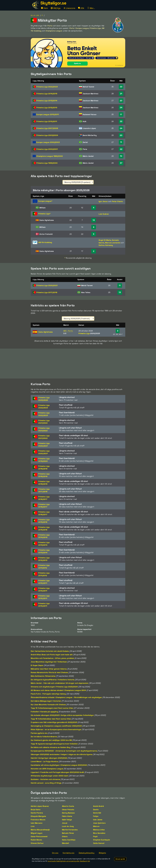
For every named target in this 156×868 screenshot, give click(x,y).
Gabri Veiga (67, 820)
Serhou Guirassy (106, 245)
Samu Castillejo (69, 840)
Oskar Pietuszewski (39, 836)
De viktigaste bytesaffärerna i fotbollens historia (53, 680)
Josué (65, 823)
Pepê (95, 836)
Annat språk (120, 859)
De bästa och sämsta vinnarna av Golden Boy (50, 747)
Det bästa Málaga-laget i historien (46, 701)
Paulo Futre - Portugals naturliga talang (48, 694)
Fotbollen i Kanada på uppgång (44, 712)
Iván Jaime (98, 820)
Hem (44, 8)
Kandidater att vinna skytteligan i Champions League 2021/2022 (59, 765)
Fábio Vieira (67, 816)
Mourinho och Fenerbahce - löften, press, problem (52, 658)
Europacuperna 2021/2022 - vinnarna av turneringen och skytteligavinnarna (64, 751)
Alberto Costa (68, 806)
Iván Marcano (37, 823)
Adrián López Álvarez (40, 806)
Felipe (96, 816)
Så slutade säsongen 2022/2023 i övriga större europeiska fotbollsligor (62, 715)
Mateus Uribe (99, 830)
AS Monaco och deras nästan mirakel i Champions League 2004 (58, 690)
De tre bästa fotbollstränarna (44, 737)
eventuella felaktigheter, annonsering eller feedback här (69, 861)
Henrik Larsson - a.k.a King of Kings (46, 783)
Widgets (102, 853)
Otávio (65, 836)
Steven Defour (37, 843)
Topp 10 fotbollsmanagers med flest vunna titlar (52, 708)
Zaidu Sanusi (99, 843)
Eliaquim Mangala (38, 816)
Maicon (96, 826)
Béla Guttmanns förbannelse (43, 676)
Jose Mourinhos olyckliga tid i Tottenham (49, 662)
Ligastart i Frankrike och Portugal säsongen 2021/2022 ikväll (57, 772)
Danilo (96, 810)
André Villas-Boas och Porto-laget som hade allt (52, 655)
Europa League (48, 114)
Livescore (69, 8)
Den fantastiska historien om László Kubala (50, 651)
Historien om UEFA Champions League (47, 769)
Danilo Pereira (37, 813)
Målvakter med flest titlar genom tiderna (49, 669)
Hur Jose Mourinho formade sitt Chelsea (48, 705)
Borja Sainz (36, 810)
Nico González (99, 833)
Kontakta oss (68, 853)
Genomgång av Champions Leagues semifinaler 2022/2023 (56, 726)
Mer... (91, 8)
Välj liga (56, 8)
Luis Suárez (104, 214)
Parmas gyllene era (39, 733)
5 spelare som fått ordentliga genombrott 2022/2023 (54, 722)
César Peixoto (68, 810)
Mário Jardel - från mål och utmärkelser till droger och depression (59, 683)
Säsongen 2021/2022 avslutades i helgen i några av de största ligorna (62, 754)
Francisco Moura (38, 820)
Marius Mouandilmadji (40, 830)
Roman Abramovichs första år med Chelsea (49, 672)
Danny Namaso (68, 813)
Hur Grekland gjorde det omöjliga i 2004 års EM (51, 740)
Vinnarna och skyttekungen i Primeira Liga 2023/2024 (54, 687)
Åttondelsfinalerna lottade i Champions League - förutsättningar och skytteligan (66, 697)
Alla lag (35, 15)
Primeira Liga (47, 87)
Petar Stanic (117, 201)
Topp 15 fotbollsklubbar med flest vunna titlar (51, 719)
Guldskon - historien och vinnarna (45, 779)
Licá (33, 826)
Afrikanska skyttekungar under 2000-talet (49, 776)
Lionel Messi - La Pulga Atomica (44, 761)
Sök (81, 8)
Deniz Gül (97, 813)
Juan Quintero (99, 823)
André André (98, 806)
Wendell (65, 843)
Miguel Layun (37, 833)
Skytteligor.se (53, 3)
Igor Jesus (103, 201)
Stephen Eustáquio (102, 840)
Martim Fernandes (70, 830)
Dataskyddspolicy (87, 853)
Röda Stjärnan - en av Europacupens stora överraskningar (56, 729)
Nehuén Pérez (68, 833)
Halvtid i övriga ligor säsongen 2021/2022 (49, 758)
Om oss (55, 853)
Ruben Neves (36, 840)
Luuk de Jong (68, 826)
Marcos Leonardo (113, 243)
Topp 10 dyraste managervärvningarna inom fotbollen (54, 744)
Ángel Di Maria (105, 240)
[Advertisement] (78, 364)
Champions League (50, 156)
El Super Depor (37, 665)
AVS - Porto (68, 331)
